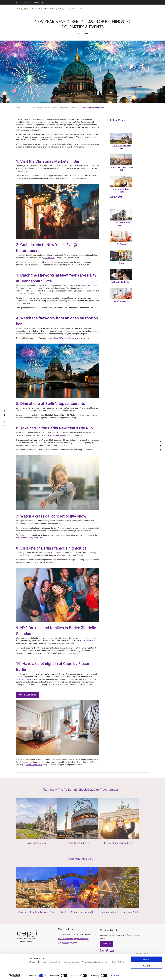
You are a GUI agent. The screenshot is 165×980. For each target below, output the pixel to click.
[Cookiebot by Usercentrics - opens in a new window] (14, 976)
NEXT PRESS (161, 446)
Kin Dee (41, 415)
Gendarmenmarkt (77, 176)
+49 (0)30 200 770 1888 (68, 943)
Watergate (61, 555)
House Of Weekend (61, 338)
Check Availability (28, 695)
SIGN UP (107, 944)
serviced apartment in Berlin (27, 679)
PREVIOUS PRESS (4, 418)
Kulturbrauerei (49, 258)
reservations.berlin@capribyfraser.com (73, 939)
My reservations (37, 2)
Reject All (146, 966)
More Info (115, 976)
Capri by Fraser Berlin (34, 765)
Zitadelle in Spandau (85, 641)
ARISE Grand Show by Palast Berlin (30, 538)
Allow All (147, 959)
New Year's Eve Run (52, 436)
